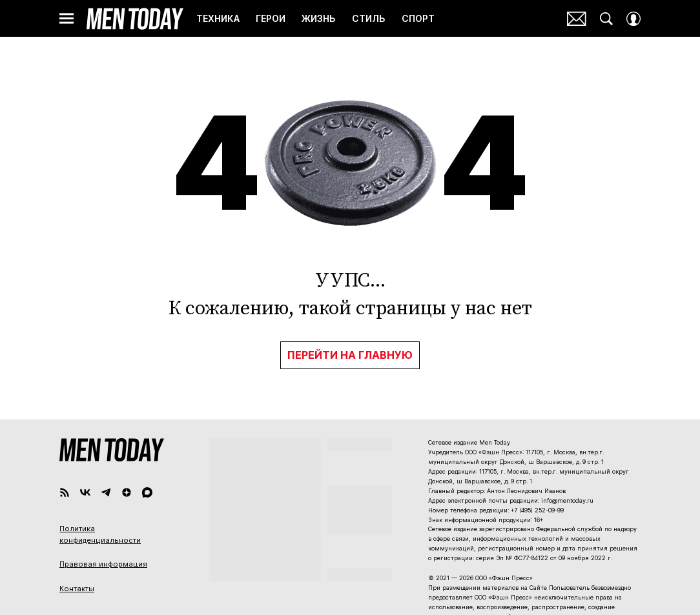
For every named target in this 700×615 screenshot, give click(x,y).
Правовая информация (103, 564)
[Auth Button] (633, 19)
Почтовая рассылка (577, 19)
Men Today (135, 19)
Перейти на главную (350, 355)
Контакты (77, 589)
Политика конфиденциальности (100, 534)
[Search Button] (606, 19)
